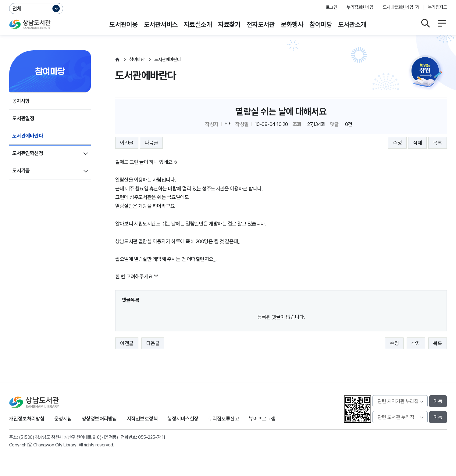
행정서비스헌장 (183, 419)
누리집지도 (437, 7)
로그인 (331, 7)
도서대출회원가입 (398, 7)
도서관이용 (123, 24)
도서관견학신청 (28, 153)
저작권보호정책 (142, 419)
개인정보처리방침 (27, 419)
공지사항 (21, 101)
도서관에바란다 (28, 136)
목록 (438, 143)
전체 (17, 9)
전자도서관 (261, 24)
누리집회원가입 (360, 7)
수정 (397, 143)
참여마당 (321, 24)
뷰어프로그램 (262, 419)
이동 (438, 401)
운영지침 (63, 419)
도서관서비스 (161, 24)
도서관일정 (23, 118)
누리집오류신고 (224, 419)
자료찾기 (229, 24)
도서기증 (21, 171)
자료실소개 (198, 24)
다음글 (151, 143)
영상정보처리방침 (99, 419)
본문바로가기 (228, 0)
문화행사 (292, 24)
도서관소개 (352, 24)
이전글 (127, 143)
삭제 (417, 143)
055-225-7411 (152, 437)
